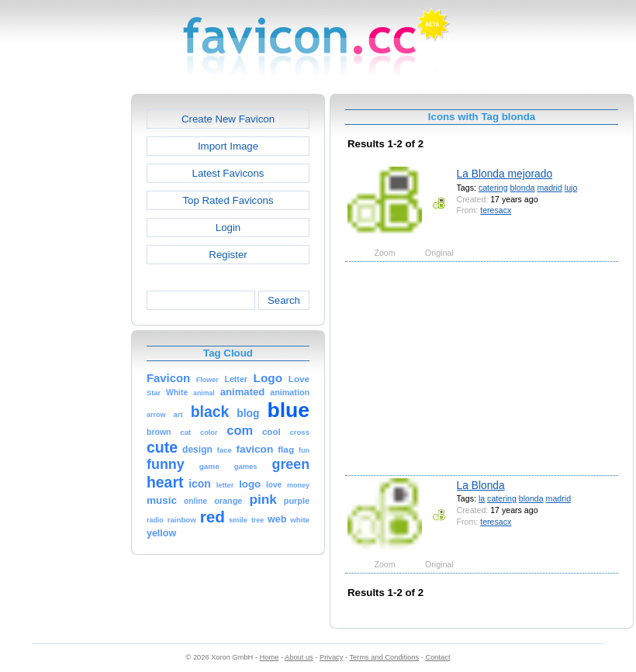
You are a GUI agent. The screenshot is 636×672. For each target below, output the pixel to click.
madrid (549, 188)
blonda (523, 188)
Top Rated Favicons (228, 200)
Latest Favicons (228, 173)
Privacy (331, 657)
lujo (571, 188)
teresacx (496, 210)
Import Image (228, 146)
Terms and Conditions (384, 657)
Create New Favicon (228, 119)
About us (299, 657)
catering (493, 188)
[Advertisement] (64, 326)
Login (228, 227)
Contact (438, 657)
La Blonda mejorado (505, 174)
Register (228, 255)
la (482, 498)
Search (284, 300)
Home (270, 657)
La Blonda (481, 485)
